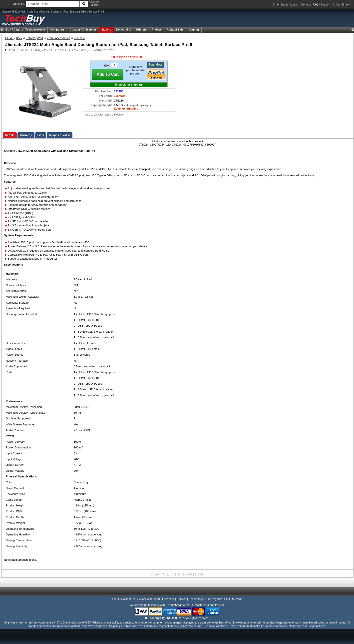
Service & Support (149, 599)
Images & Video (60, 135)
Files (41, 135)
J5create (80, 38)
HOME (9, 38)
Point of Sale (175, 30)
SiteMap (237, 599)
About (115, 599)
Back (19, 38)
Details (10, 135)
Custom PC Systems (83, 30)
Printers (141, 30)
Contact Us (128, 599)
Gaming (194, 30)
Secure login (196, 599)
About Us (19, 4)
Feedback (168, 599)
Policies (181, 599)
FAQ (227, 599)
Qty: (107, 66)
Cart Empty (343, 5)
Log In (294, 5)
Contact (306, 5)
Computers (57, 30)
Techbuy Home (25, 30)
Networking (124, 30)
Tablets (106, 30)
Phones (157, 30)
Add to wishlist (94, 115)
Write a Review (114, 115)
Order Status (281, 5)
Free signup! (214, 599)
